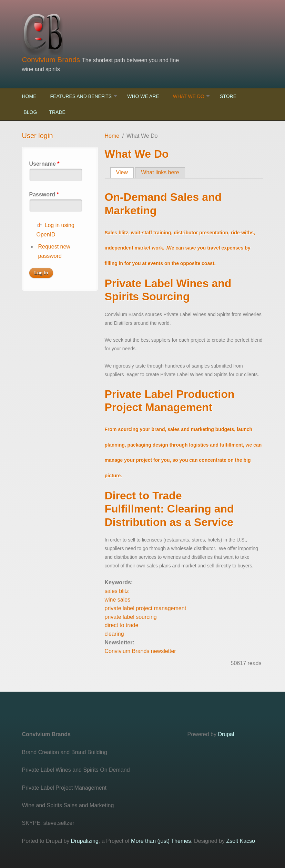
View (125, 172)
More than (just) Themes (161, 841)
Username (44, 164)
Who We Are (143, 96)
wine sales (118, 600)
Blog (30, 112)
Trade (57, 112)
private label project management (146, 608)
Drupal (226, 734)
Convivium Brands (52, 60)
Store (228, 96)
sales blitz (117, 591)
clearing (114, 634)
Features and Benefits (81, 96)
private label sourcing (131, 617)
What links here (160, 172)
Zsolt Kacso (241, 841)
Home (29, 96)
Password (44, 194)
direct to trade (122, 625)
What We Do (189, 96)
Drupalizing (85, 841)
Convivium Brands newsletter (140, 651)
